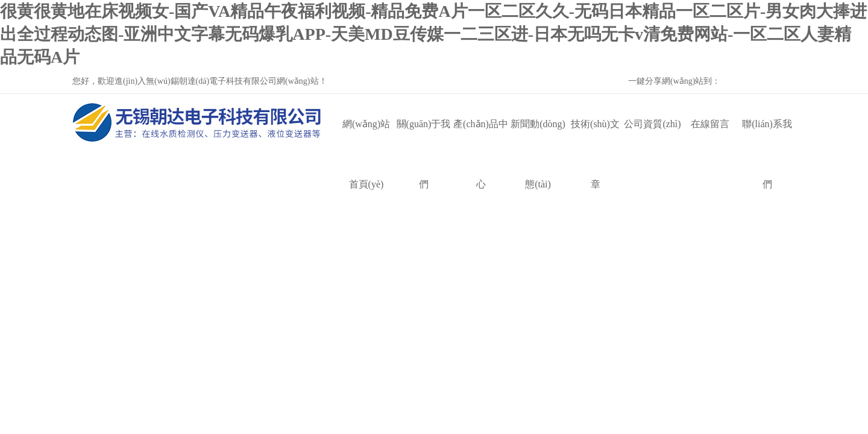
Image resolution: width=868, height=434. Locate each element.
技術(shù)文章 (595, 137)
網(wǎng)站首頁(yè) (366, 137)
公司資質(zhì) (652, 124)
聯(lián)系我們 (767, 137)
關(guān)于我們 (424, 137)
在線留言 (710, 124)
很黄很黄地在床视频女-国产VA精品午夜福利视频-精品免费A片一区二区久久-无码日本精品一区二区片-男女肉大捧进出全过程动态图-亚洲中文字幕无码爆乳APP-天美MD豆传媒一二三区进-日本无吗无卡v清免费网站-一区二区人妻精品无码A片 (433, 34)
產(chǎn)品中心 (481, 137)
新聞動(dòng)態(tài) (538, 137)
